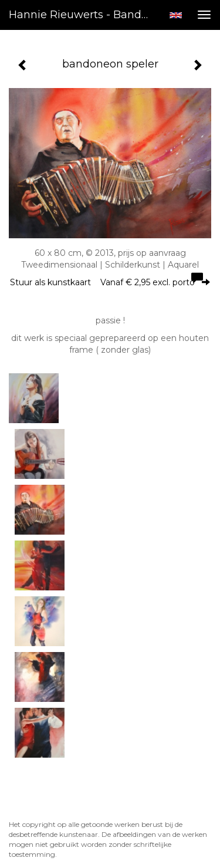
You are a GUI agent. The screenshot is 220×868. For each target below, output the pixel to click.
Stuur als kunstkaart (110, 282)
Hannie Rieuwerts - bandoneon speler (84, 15)
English (176, 15)
